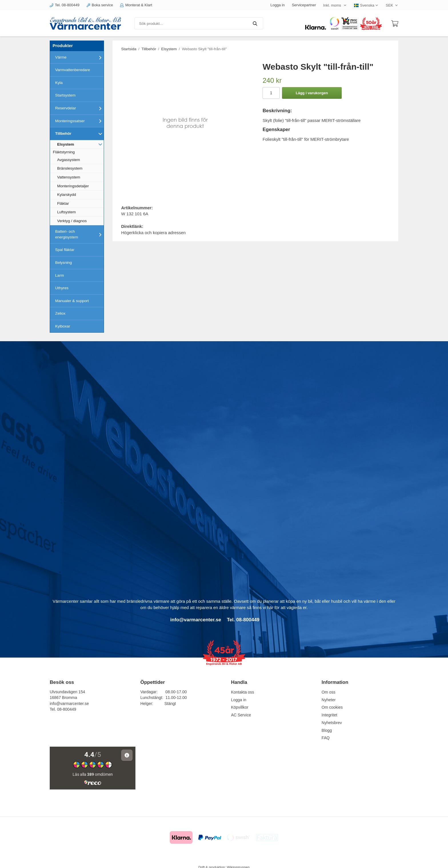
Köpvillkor (240, 707)
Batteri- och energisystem (79, 234)
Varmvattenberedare (73, 70)
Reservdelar (79, 108)
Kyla (59, 83)
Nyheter (329, 700)
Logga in (278, 5)
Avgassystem (69, 160)
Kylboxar (63, 326)
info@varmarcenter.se (69, 704)
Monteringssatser (79, 121)
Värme (79, 57)
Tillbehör (79, 134)
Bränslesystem (70, 168)
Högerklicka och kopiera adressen (153, 233)
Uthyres (62, 288)
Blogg (327, 730)
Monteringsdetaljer (73, 186)
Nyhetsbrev (332, 723)
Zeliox (60, 313)
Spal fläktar (65, 250)
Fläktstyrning (64, 152)
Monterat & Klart (136, 5)
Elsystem (80, 144)
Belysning (64, 263)
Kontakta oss (242, 692)
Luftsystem (66, 212)
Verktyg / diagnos (72, 221)
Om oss (329, 692)
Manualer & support (72, 301)
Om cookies (332, 707)
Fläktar (63, 203)
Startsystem (65, 95)
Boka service (100, 5)
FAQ (326, 738)
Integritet (329, 715)
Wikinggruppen (238, 861)
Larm (60, 275)
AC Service (241, 715)
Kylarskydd (67, 195)
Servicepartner (304, 5)
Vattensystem (69, 177)
